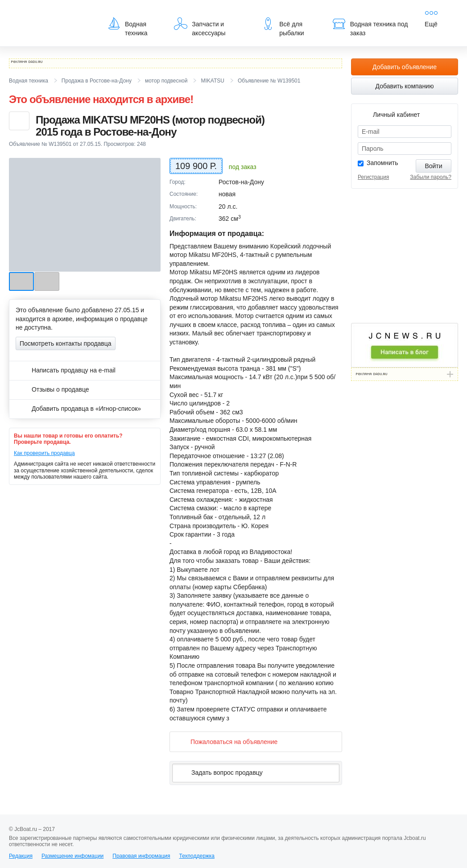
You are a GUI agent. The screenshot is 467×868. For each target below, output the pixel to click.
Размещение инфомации (72, 856)
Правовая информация (141, 856)
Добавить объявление (405, 67)
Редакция (21, 856)
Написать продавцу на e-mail (66, 370)
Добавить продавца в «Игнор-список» (78, 409)
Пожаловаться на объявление (227, 742)
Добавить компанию (405, 86)
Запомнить (382, 163)
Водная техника (127, 27)
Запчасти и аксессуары (200, 27)
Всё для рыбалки (283, 27)
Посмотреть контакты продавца (66, 343)
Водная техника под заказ (370, 27)
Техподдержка (197, 856)
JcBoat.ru (52, 13)
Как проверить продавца (44, 453)
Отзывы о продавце (52, 389)
